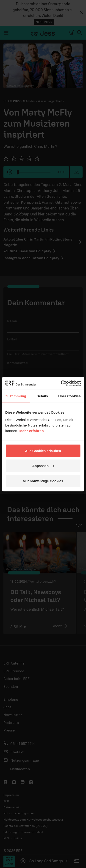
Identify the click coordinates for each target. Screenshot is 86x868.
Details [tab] (42, 396)
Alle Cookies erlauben (43, 451)
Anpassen (43, 466)
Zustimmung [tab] (16, 396)
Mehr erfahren (32, 431)
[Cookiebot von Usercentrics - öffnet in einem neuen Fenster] (61, 383)
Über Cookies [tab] (69, 396)
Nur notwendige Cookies (43, 481)
